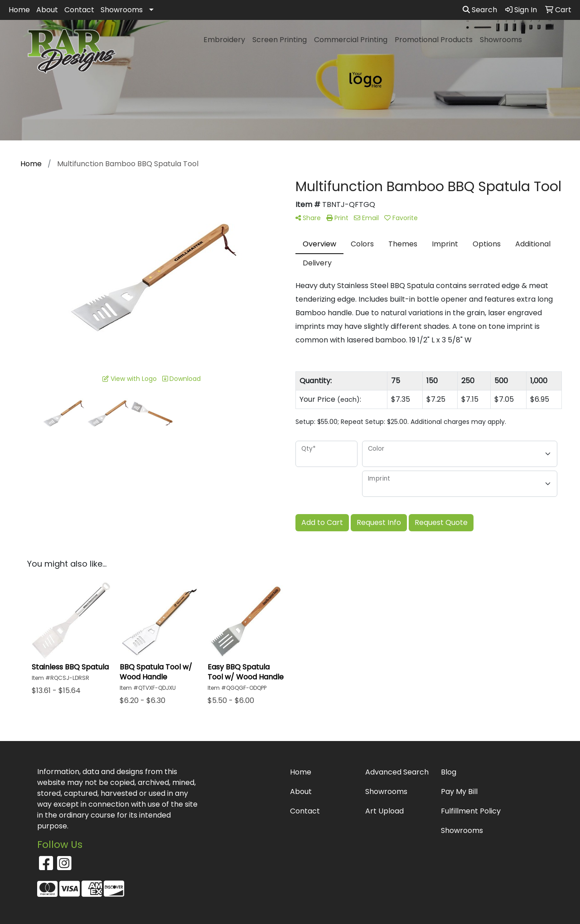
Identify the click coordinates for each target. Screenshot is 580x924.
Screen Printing (280, 40)
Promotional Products (434, 40)
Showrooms (122, 10)
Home (19, 10)
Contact (79, 10)
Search (480, 10)
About (47, 10)
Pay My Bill (459, 792)
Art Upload (384, 811)
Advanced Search (397, 772)
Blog (449, 772)
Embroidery (224, 40)
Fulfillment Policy (471, 811)
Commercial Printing (351, 40)
